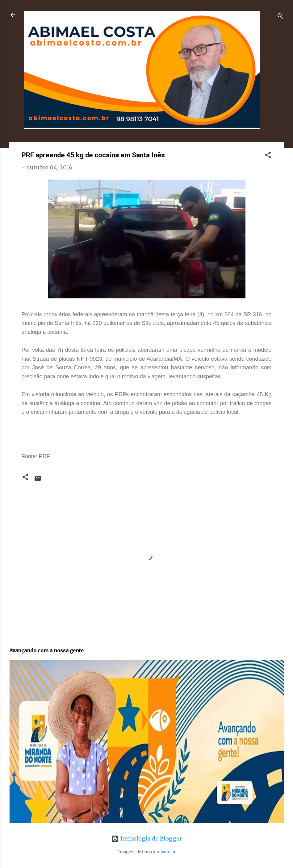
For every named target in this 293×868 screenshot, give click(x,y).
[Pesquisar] (280, 17)
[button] (268, 156)
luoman (168, 852)
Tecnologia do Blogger (146, 839)
